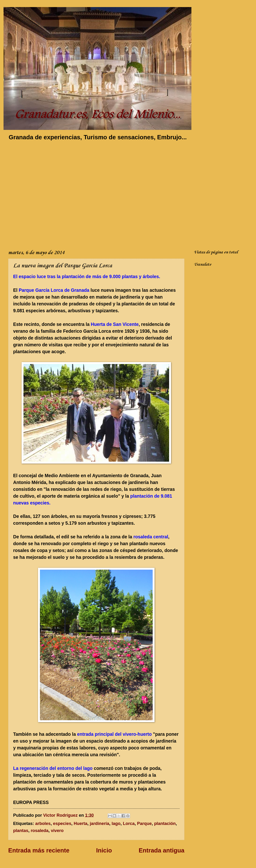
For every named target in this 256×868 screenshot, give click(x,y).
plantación (165, 823)
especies (62, 823)
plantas (21, 830)
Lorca (129, 823)
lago (116, 823)
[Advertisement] (47, 194)
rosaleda (40, 830)
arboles (43, 823)
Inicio (104, 850)
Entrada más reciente (39, 850)
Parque (144, 823)
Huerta (81, 823)
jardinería (99, 823)
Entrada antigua (161, 850)
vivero (57, 830)
